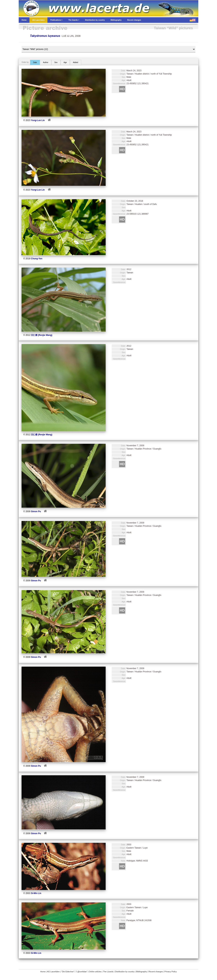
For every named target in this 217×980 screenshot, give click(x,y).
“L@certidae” (82, 972)
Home (43, 972)
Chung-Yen (37, 259)
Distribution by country (125, 972)
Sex (56, 62)
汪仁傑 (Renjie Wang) (42, 335)
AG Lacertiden (53, 972)
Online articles (95, 972)
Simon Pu (36, 511)
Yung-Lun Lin (38, 120)
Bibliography (142, 972)
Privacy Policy (171, 972)
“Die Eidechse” (68, 972)
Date (35, 62)
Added (76, 62)
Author (46, 62)
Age (65, 62)
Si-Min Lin (36, 893)
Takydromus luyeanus (45, 36)
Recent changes (156, 972)
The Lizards (108, 972)
